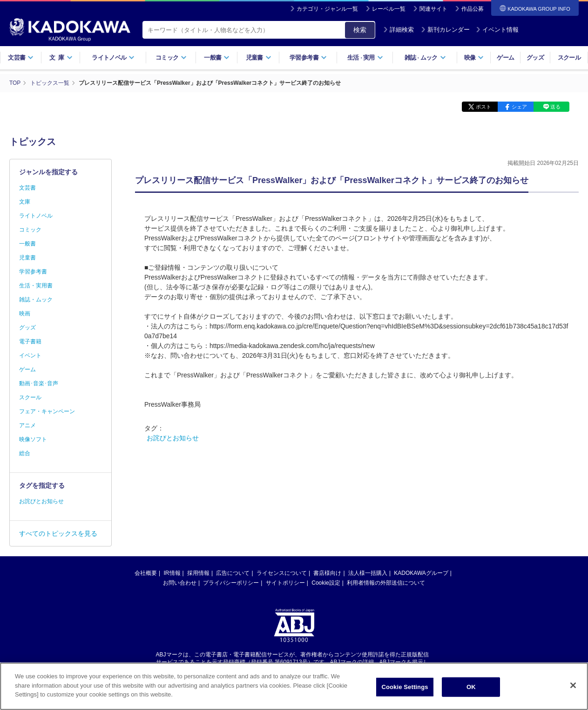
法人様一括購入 (368, 573)
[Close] (573, 685)
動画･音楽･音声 (39, 383)
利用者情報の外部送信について (386, 582)
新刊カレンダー (445, 30)
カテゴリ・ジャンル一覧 (327, 9)
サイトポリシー (285, 582)
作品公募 (473, 9)
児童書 (259, 58)
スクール (569, 58)
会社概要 (146, 573)
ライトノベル (113, 58)
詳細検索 (399, 30)
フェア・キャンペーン (47, 411)
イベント (30, 355)
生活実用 (365, 58)
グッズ (535, 58)
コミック (171, 58)
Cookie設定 (326, 582)
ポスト (483, 106)
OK (471, 687)
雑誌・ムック (36, 299)
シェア (519, 106)
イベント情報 (497, 30)
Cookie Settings (405, 687)
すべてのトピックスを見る (58, 533)
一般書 (217, 58)
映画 (25, 313)
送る (555, 106)
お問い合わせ (180, 582)
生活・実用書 (36, 285)
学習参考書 (308, 58)
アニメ (27, 425)
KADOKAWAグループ (421, 573)
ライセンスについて (282, 573)
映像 (474, 58)
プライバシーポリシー (231, 582)
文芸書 (21, 58)
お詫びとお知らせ (173, 437)
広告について (233, 573)
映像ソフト (33, 439)
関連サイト (433, 9)
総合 (25, 453)
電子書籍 (30, 341)
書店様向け (327, 573)
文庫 (25, 201)
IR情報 (172, 573)
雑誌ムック (425, 58)
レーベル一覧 (389, 9)
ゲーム (505, 58)
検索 (360, 30)
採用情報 (198, 573)
